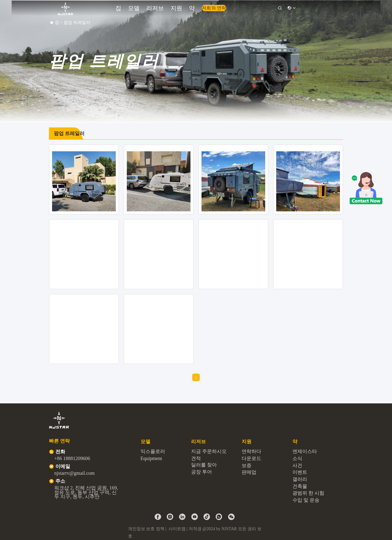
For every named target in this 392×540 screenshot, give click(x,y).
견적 (196, 458)
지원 (181, 7)
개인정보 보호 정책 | (148, 529)
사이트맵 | (178, 529)
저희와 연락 (209, 7)
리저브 (166, 7)
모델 (150, 7)
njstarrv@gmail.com (74, 473)
